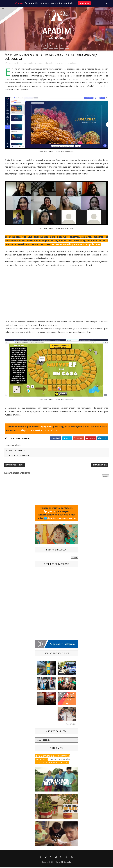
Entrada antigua (100, 466)
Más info (84, 3)
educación (49, 64)
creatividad (39, 64)
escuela (57, 64)
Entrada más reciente (14, 466)
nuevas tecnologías (69, 64)
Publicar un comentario (19, 456)
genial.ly (24, 90)
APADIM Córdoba (27, 64)
